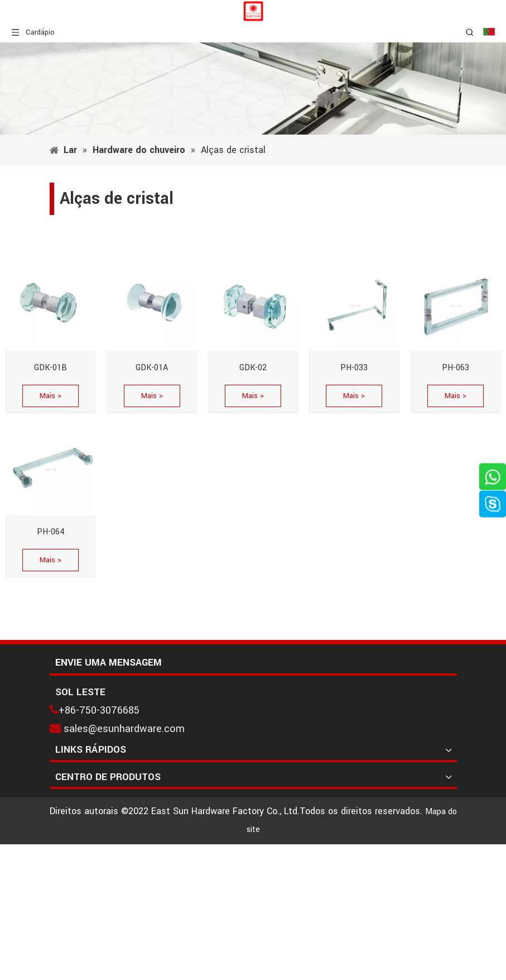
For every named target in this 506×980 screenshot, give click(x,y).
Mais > (50, 396)
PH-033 (354, 368)
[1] (253, 89)
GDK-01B (50, 368)
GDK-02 (253, 368)
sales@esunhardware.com (124, 729)
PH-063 (456, 368)
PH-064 (51, 532)
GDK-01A (152, 368)
